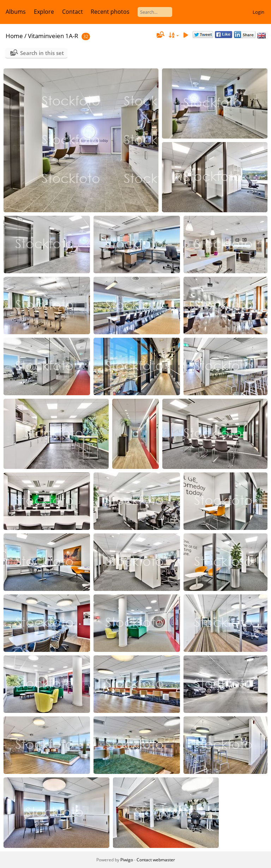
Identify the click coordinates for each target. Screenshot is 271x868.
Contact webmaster (156, 860)
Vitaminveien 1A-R (53, 36)
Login (258, 12)
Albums (16, 12)
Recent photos (110, 12)
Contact (73, 12)
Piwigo (127, 860)
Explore (44, 12)
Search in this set (42, 53)
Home (14, 36)
